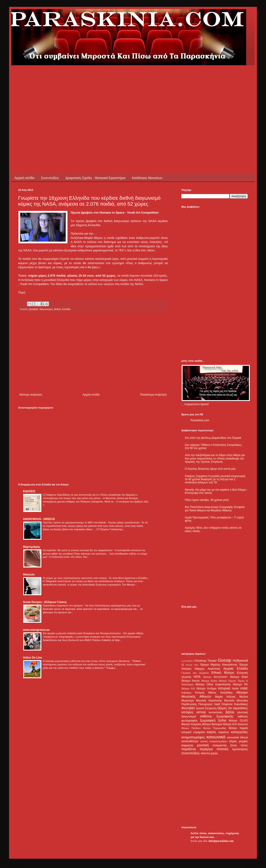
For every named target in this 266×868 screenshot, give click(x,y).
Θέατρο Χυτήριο (207, 689)
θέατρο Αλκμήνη (191, 724)
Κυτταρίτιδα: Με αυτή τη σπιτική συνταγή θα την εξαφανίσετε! (78, 550)
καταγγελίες (239, 732)
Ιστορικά (224, 688)
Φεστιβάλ (188, 708)
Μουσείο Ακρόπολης (209, 701)
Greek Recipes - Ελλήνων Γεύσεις (45, 602)
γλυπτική (242, 712)
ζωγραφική (208, 720)
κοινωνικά (216, 737)
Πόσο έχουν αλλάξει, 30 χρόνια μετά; (207, 500)
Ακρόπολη (214, 669)
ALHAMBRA (187, 661)
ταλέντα (205, 753)
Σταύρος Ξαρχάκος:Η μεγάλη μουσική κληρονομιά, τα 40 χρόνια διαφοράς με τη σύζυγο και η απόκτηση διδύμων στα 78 (215, 479)
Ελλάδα (66, 309)
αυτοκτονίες (216, 712)
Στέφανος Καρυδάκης (235, 704)
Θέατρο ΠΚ (240, 684)
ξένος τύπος (239, 745)
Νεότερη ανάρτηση (31, 395)
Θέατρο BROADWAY (216, 677)
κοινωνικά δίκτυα (237, 737)
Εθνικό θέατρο (223, 673)
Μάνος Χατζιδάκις (220, 693)
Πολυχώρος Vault (209, 704)
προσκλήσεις (240, 749)
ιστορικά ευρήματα (193, 732)
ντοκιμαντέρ (220, 745)
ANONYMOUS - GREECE (39, 519)
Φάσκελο (29, 575)
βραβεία (34, 309)
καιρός (212, 732)
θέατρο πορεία (238, 728)
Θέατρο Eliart (239, 677)
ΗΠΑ (197, 677)
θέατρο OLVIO (238, 721)
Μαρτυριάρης (32, 547)
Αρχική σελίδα (24, 178)
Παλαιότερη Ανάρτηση (153, 395)
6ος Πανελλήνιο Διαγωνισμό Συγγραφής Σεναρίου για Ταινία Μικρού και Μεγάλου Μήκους (215, 509)
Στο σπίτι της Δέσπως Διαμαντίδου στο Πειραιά (213, 438)
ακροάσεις (240, 708)
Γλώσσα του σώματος (195, 673)
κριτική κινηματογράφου (214, 741)
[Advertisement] (78, 97)
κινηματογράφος (193, 737)
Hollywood (240, 661)
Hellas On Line (32, 658)
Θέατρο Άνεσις (191, 681)
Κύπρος (200, 693)
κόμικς (233, 741)
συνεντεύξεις (191, 753)
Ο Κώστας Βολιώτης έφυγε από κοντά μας (210, 469)
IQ (183, 665)
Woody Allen (192, 665)
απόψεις (187, 712)
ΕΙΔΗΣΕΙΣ (29, 491)
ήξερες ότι (225, 708)
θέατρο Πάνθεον (191, 728)
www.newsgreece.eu (36, 630)
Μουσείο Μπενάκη (236, 701)
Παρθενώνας (189, 704)
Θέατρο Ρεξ (188, 689)
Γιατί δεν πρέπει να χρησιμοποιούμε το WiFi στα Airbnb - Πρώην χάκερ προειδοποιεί (91, 522)
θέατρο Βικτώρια (212, 724)
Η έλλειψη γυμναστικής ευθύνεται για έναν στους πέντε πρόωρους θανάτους (87, 661)
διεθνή (57, 309)
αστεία (201, 712)
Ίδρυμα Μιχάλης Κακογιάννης (219, 665)
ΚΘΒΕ (244, 689)
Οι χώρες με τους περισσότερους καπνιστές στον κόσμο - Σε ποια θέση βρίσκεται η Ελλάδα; (96, 578)
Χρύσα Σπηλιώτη (206, 708)
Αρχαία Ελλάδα (236, 669)
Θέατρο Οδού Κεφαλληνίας (213, 684)
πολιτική (222, 749)
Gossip (225, 660)
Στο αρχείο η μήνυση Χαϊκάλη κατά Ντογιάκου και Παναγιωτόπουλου (82, 633)
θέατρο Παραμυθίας (215, 728)
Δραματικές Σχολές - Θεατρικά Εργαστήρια (95, 178)
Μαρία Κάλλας (225, 697)
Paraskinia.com (200, 420)
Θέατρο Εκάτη (209, 681)
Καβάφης (186, 693)
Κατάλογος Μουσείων (147, 178)
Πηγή (22, 292)
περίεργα (206, 749)
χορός (214, 753)
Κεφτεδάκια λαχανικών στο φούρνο (63, 606)
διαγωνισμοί (46, 309)
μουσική (203, 745)
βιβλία (230, 712)
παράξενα (189, 749)
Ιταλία (235, 689)
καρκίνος (224, 732)
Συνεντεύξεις (50, 178)
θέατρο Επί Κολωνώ (235, 724)
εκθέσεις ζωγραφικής (217, 716)
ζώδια (222, 720)
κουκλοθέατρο (190, 741)
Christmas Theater (205, 661)
